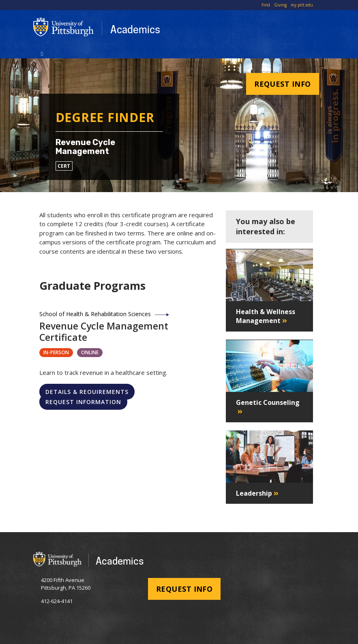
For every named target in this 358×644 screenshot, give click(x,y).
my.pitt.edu (302, 5)
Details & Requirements (87, 392)
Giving (280, 5)
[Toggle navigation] (42, 53)
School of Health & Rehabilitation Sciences (95, 314)
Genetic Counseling (268, 402)
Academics (135, 29)
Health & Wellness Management (266, 316)
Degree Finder (105, 117)
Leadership (254, 493)
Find (266, 5)
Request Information (83, 402)
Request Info (282, 84)
